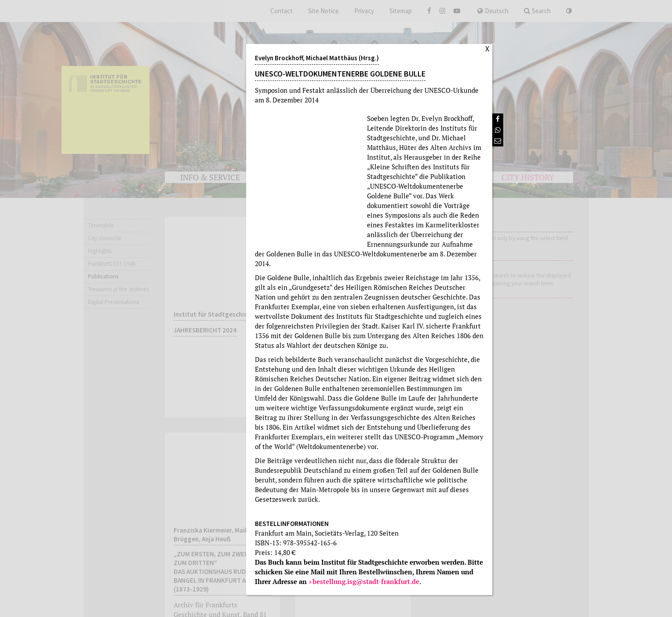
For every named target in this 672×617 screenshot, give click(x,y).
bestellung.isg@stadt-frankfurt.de (366, 581)
